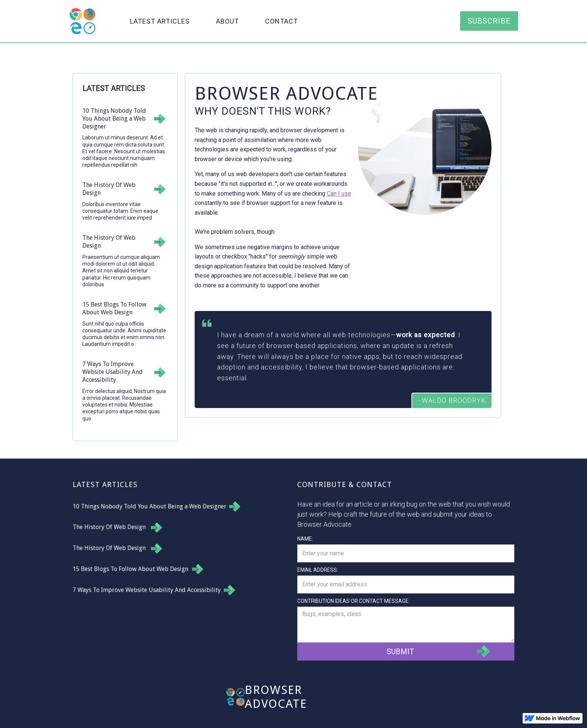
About (227, 21)
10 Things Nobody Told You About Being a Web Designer (150, 506)
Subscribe (489, 21)
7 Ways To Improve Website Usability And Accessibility (147, 590)
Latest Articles (160, 21)
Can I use (339, 194)
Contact (282, 21)
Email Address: (318, 570)
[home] (83, 21)
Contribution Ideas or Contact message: (353, 601)
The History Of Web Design (109, 527)
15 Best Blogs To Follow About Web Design (130, 569)
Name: (305, 539)
